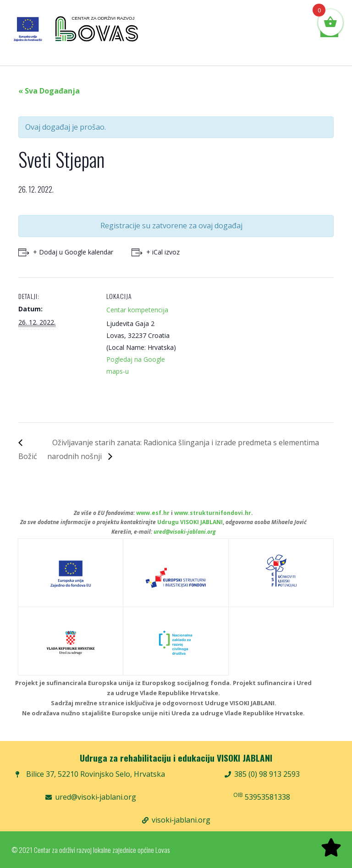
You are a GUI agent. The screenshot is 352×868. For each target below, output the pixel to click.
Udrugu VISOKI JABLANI (190, 522)
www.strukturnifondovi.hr (213, 513)
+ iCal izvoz (163, 252)
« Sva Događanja (49, 91)
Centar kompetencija (137, 310)
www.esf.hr (153, 513)
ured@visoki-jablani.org (185, 532)
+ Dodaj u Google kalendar (73, 252)
